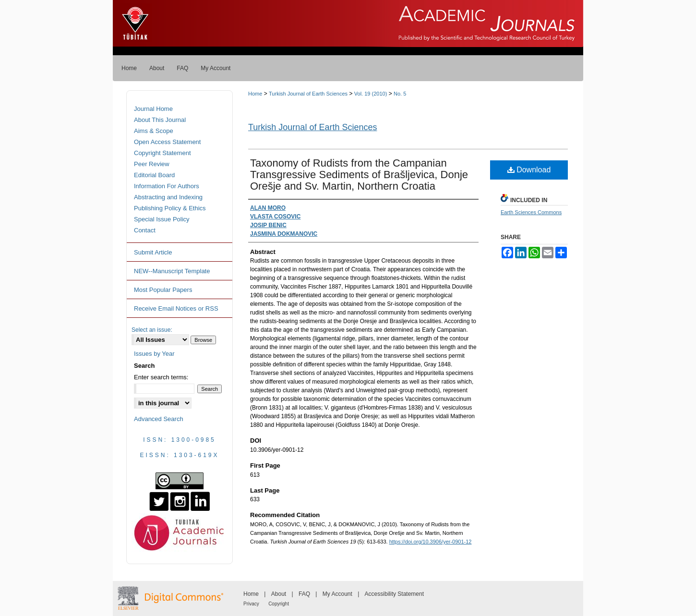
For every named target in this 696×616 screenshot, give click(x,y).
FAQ (304, 594)
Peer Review (152, 164)
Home (255, 94)
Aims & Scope (154, 131)
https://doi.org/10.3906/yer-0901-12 (431, 542)
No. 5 (400, 94)
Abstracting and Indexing (168, 197)
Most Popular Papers (163, 290)
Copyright (279, 604)
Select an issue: (152, 330)
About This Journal (160, 120)
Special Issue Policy (162, 219)
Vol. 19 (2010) (371, 94)
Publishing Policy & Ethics (170, 208)
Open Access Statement (167, 142)
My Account (337, 594)
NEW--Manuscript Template (172, 271)
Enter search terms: (161, 377)
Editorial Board (154, 175)
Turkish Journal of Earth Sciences (308, 94)
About (279, 594)
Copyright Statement (162, 153)
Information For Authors (167, 186)
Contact (145, 230)
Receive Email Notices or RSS (176, 308)
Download (529, 170)
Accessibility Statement (394, 594)
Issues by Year (154, 354)
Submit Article (153, 252)
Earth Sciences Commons (531, 212)
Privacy (251, 604)
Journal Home (153, 109)
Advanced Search (159, 419)
